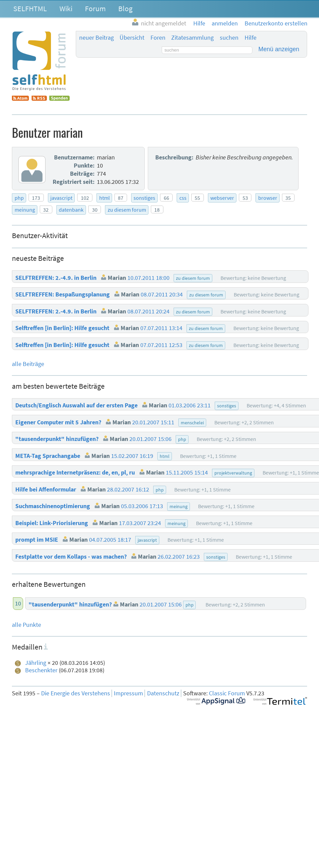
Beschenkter (41, 670)
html (104, 198)
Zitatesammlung (192, 38)
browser (268, 198)
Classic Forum (227, 693)
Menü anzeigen (279, 49)
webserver (222, 198)
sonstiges (144, 198)
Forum (95, 8)
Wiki (66, 8)
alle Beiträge (28, 364)
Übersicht (132, 38)
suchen (229, 38)
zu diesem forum (127, 210)
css (183, 198)
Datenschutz (163, 693)
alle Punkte (26, 625)
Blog (125, 8)
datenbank (71, 210)
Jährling (36, 663)
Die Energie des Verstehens (76, 693)
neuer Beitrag (96, 38)
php (19, 198)
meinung (25, 210)
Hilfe (251, 38)
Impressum (128, 693)
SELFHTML (30, 8)
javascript (61, 198)
